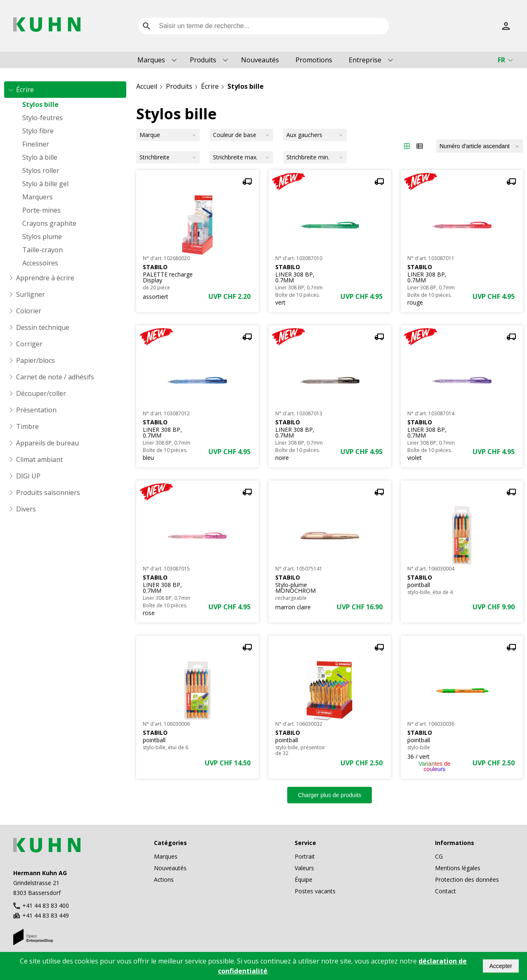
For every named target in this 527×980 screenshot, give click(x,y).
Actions (164, 879)
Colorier (29, 311)
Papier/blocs (35, 360)
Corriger (29, 344)
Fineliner (36, 144)
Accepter (501, 966)
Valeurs (304, 868)
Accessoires (40, 263)
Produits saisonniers (48, 492)
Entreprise (365, 60)
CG (439, 856)
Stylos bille (40, 104)
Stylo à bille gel (45, 184)
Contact (445, 891)
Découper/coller (41, 393)
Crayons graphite (49, 223)
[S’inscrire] (506, 26)
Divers (26, 509)
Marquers (38, 197)
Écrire (25, 90)
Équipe (304, 879)
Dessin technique (43, 327)
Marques (151, 60)
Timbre (27, 426)
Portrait (305, 856)
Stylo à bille (40, 157)
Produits (203, 60)
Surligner (31, 294)
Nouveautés (260, 60)
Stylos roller (41, 170)
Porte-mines (41, 210)
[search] (147, 26)
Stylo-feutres (43, 118)
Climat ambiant (39, 459)
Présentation (36, 410)
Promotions (314, 60)
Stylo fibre (38, 131)
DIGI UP (28, 476)
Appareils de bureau (47, 443)
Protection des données (467, 879)
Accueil (147, 86)
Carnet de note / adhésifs (55, 377)
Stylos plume (42, 237)
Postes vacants (315, 891)
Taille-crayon (43, 250)
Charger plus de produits (330, 795)
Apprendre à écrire (45, 278)
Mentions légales (458, 868)
